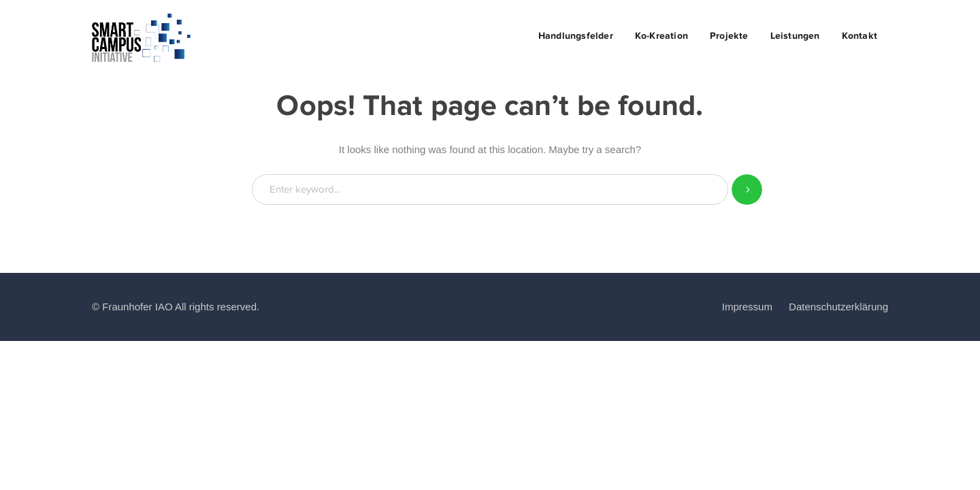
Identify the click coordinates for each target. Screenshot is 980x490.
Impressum (747, 307)
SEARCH (747, 190)
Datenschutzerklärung (838, 307)
